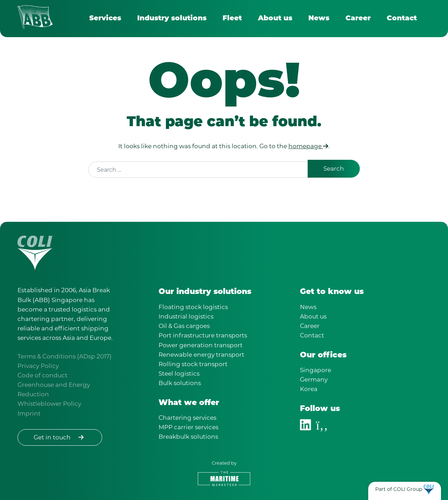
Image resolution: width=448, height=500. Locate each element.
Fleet (232, 19)
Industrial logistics (186, 316)
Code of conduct (43, 375)
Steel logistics (179, 374)
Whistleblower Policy (49, 404)
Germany (314, 379)
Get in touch (60, 437)
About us (275, 19)
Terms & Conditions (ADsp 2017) (65, 356)
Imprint (29, 413)
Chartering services (187, 418)
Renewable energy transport (201, 355)
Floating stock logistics (193, 307)
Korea (309, 389)
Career (358, 19)
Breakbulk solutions (188, 437)
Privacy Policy (38, 366)
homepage (308, 146)
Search (334, 169)
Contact (402, 19)
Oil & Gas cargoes (184, 326)
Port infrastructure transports (203, 335)
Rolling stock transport (193, 364)
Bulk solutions (180, 383)
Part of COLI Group (399, 489)
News (319, 19)
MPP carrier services (188, 427)
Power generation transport (201, 345)
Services (105, 19)
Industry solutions (172, 19)
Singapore (316, 370)
